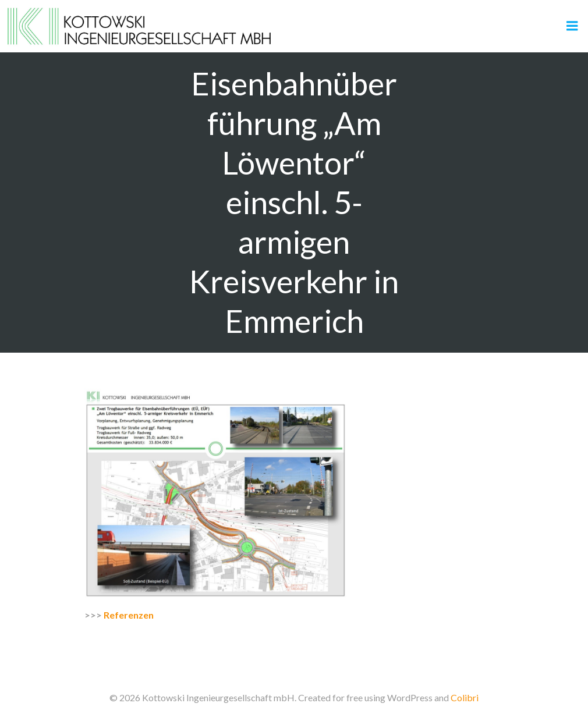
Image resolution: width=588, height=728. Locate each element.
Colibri (465, 697)
